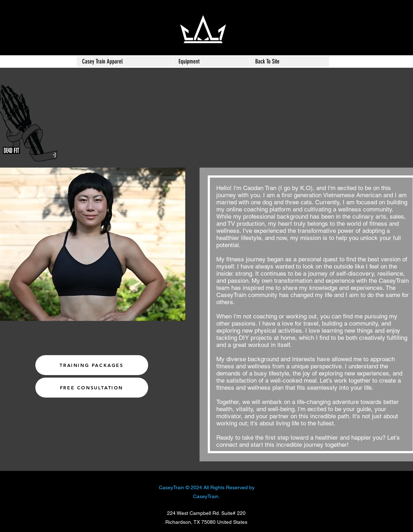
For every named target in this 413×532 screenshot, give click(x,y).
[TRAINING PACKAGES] (92, 365)
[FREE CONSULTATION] (92, 388)
